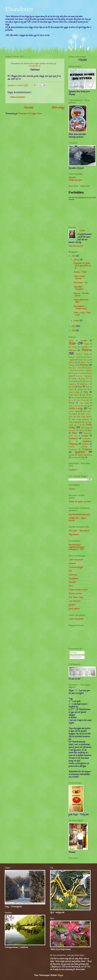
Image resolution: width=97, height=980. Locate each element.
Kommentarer (76, 657)
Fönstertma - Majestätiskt (84, 376)
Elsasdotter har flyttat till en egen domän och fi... (82, 266)
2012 (74, 326)
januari (77, 321)
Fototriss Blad (73, 363)
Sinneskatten (73, 439)
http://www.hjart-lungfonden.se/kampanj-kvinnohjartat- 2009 (77, 547)
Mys (90, 395)
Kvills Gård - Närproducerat (79, 531)
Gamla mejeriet (74, 609)
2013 (74, 256)
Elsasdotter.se (35, 66)
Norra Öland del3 (83, 400)
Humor (88, 382)
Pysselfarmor (73, 579)
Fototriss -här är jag (84, 360)
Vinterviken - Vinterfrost (78, 288)
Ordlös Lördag (76, 409)
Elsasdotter (19, 9)
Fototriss (87, 350)
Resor (75, 433)
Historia (80, 382)
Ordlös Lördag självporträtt (77, 422)
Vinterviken (75, 458)
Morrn (71, 586)
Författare (74, 379)
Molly (86, 392)
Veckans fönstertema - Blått (82, 301)
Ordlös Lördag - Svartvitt (80, 278)
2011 (73, 331)
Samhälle (85, 436)
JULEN (71, 387)
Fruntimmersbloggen (76, 567)
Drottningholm (85, 347)
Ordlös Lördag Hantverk (84, 417)
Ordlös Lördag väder (75, 406)
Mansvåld (80, 390)
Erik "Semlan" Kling (76, 597)
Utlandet (71, 455)
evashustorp (73, 575)
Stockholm (85, 444)
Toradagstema (73, 450)
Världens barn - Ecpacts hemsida (77, 519)
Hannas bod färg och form (78, 590)
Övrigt (82, 458)
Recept (90, 431)
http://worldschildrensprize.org (79, 515)
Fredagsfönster (73, 365)
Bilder (72, 344)
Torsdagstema (87, 450)
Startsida (28, 108)
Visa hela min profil (76, 246)
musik (84, 395)
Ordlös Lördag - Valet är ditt (82, 314)
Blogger (60, 975)
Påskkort (82, 431)
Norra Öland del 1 (76, 398)
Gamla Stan (85, 379)
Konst (80, 387)
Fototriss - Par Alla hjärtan (81, 295)
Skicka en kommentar (18, 97)
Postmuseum (72, 431)
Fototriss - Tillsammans (76, 357)
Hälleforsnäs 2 (85, 384)
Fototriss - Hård (80, 272)
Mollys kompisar (74, 395)
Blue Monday (73, 347)
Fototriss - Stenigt (82, 354)
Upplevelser (80, 452)
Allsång (71, 341)
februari (77, 260)
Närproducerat (74, 535)
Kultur (88, 387)
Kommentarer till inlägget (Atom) (30, 114)
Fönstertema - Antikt (75, 368)
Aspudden (72, 178)
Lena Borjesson (74, 601)
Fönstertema (84, 365)
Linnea (82, 231)
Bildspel (87, 344)
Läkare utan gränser (76, 560)
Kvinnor (71, 390)
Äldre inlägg (58, 108)
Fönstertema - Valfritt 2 (84, 371)
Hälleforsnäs (72, 384)
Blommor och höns (75, 594)
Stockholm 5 (73, 470)
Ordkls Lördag (84, 403)
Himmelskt (72, 382)
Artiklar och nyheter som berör (80, 502)
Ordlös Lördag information (80, 420)
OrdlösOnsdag (85, 428)
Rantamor (72, 582)
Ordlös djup (86, 406)
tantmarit (72, 564)
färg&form (72, 605)
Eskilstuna (72, 351)
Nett (70, 571)
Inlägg (73, 653)
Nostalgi (71, 403)
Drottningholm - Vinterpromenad (80, 308)
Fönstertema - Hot (80, 283)
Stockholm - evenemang (78, 447)
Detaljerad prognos (75, 180)
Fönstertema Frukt (76, 374)
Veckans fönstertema (85, 455)
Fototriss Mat (85, 363)
